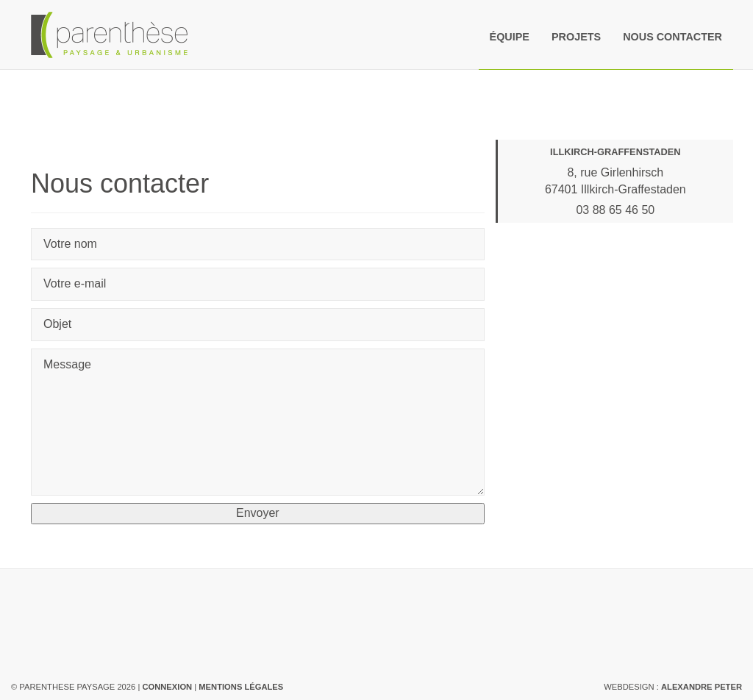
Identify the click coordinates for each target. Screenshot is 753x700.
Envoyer (258, 513)
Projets (576, 37)
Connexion (167, 687)
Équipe (510, 37)
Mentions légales (241, 687)
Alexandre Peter (702, 687)
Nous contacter (672, 37)
